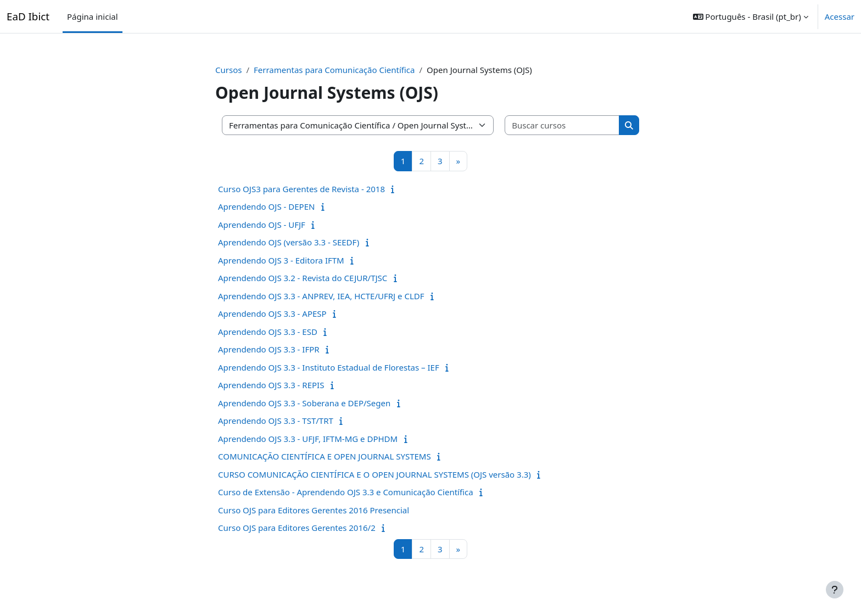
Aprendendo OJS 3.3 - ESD (268, 332)
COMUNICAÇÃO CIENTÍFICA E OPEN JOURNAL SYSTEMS (325, 456)
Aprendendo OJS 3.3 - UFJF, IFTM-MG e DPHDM (308, 439)
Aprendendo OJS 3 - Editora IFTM (281, 260)
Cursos (228, 70)
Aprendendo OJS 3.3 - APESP (272, 313)
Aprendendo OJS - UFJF (262, 225)
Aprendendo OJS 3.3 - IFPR (269, 349)
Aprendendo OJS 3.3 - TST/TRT (276, 421)
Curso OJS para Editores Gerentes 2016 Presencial (314, 510)
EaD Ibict (28, 16)
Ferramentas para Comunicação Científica (334, 70)
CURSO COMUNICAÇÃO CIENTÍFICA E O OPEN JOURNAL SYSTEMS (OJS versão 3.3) (374, 474)
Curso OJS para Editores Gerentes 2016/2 (297, 528)
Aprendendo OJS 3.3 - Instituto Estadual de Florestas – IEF (329, 367)
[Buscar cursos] (562, 125)
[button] (751, 16)
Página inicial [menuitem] (93, 16)
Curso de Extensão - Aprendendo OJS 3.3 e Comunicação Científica (346, 492)
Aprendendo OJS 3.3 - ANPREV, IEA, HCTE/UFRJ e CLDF (321, 296)
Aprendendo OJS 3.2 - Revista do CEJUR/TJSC (303, 278)
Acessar (840, 16)
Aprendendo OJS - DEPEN (266, 206)
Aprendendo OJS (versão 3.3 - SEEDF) (289, 242)
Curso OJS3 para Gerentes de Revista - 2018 (301, 189)
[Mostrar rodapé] (835, 590)
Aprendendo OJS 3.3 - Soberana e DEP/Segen (304, 403)
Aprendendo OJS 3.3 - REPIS (271, 385)
